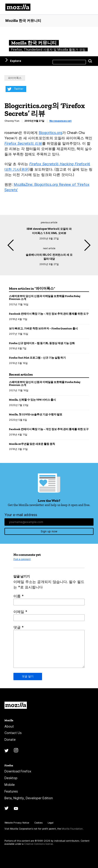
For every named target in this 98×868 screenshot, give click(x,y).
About (9, 726)
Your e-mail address (21, 515)
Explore (16, 61)
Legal (51, 823)
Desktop (11, 778)
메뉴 (89, 7)
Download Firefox (18, 771)
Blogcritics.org (50, 133)
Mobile (10, 785)
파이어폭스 (15, 78)
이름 (19, 596)
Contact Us (13, 733)
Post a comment (22, 559)
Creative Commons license (38, 844)
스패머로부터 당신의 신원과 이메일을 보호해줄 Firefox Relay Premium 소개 (45, 298)
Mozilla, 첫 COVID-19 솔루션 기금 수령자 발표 (36, 414)
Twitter (19, 89)
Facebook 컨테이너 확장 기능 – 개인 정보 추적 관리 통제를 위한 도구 (49, 314)
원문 (25, 169)
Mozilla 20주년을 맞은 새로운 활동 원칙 (32, 444)
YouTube (16, 808)
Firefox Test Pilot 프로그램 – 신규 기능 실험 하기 (37, 358)
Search (90, 61)
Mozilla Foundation (72, 829)
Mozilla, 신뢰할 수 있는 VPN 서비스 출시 (32, 400)
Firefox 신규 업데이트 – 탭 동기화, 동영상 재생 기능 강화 (42, 343)
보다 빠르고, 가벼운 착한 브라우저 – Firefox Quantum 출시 (43, 328)
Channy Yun (12, 121)
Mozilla (16, 705)
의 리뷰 (23, 143)
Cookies (38, 823)
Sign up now (49, 531)
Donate (10, 739)
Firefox (9, 765)
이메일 (20, 612)
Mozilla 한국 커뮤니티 (23, 21)
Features (11, 791)
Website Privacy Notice (17, 823)
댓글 (19, 627)
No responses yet (61, 121)
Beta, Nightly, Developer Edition (29, 798)
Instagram (16, 750)
